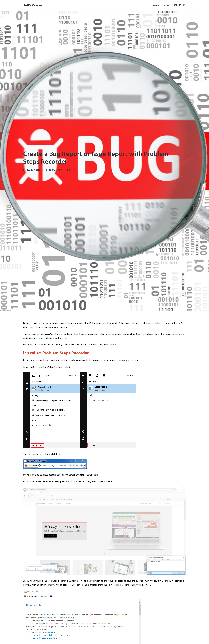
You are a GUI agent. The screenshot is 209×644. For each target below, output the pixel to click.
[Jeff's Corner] (33, 5)
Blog (166, 5)
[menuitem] (156, 5)
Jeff (73, 158)
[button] (176, 5)
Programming (55, 158)
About (156, 5)
